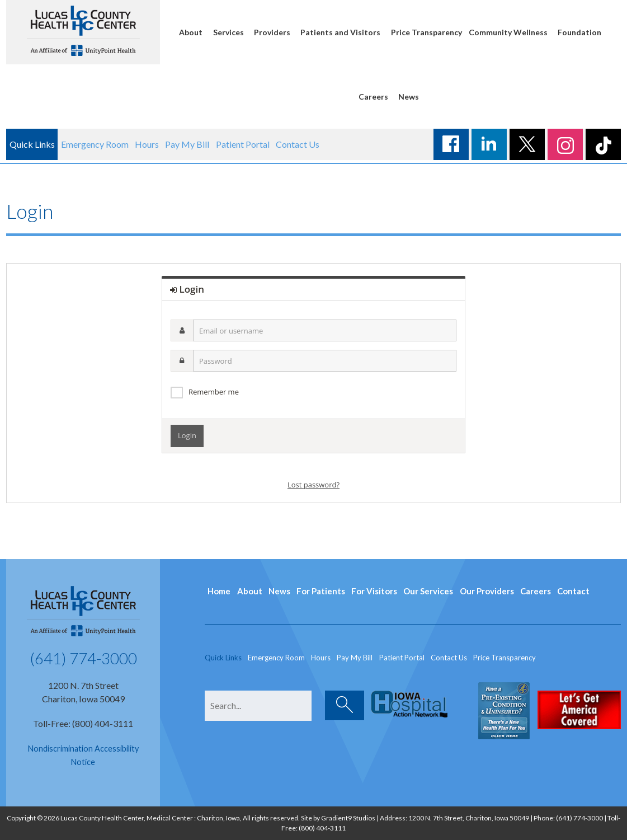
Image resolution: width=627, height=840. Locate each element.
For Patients (321, 591)
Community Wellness (508, 32)
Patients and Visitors (340, 32)
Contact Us (298, 144)
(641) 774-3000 (83, 658)
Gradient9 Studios (348, 818)
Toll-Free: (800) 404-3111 (83, 723)
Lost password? (313, 485)
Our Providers (487, 591)
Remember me (214, 392)
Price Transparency (426, 32)
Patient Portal (243, 144)
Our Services (428, 591)
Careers (373, 97)
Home (219, 591)
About (191, 32)
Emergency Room (95, 144)
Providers (272, 32)
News (409, 97)
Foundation (579, 32)
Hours (147, 144)
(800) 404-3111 (322, 828)
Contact (573, 591)
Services (228, 32)
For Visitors (374, 591)
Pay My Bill (187, 144)
